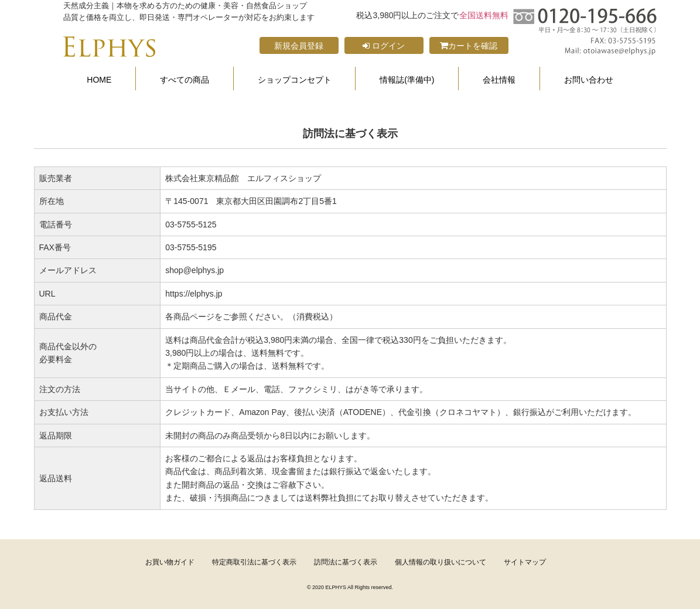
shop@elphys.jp (194, 270)
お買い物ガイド (170, 562)
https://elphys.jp (194, 294)
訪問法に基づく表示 (346, 562)
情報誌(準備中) (407, 80)
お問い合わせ (589, 80)
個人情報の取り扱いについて (441, 562)
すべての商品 (185, 80)
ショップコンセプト (295, 80)
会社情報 (499, 80)
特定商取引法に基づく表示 (254, 562)
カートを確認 (469, 46)
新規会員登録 (299, 46)
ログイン (384, 46)
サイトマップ (525, 562)
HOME (99, 80)
